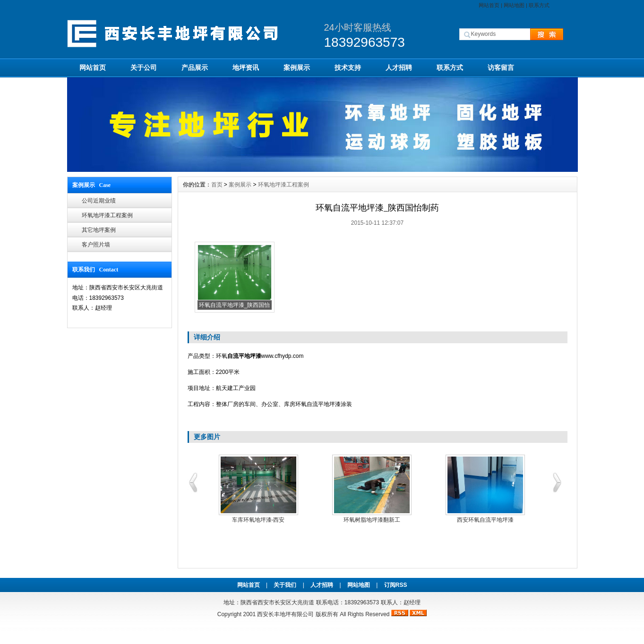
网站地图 (514, 5)
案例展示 (297, 68)
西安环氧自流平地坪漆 (485, 520)
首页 (217, 185)
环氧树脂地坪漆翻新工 (372, 520)
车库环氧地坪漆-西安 (258, 520)
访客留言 (501, 68)
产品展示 (195, 68)
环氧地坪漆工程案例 (107, 215)
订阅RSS (396, 585)
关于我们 (285, 585)
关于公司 (144, 68)
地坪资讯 (246, 68)
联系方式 (539, 5)
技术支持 (348, 68)
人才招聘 (399, 68)
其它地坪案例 (99, 230)
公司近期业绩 (99, 201)
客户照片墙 (96, 245)
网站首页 (489, 5)
